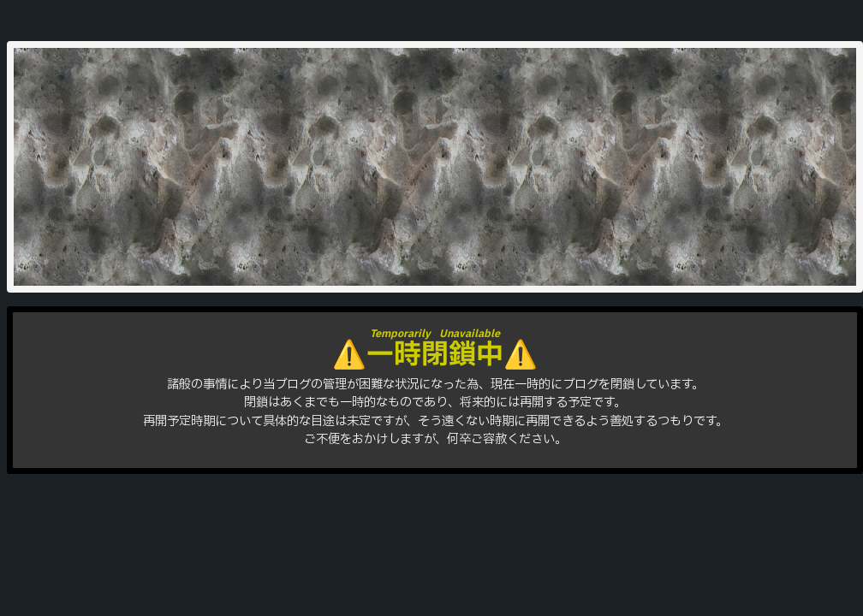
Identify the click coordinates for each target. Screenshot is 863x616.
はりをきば (435, 157)
